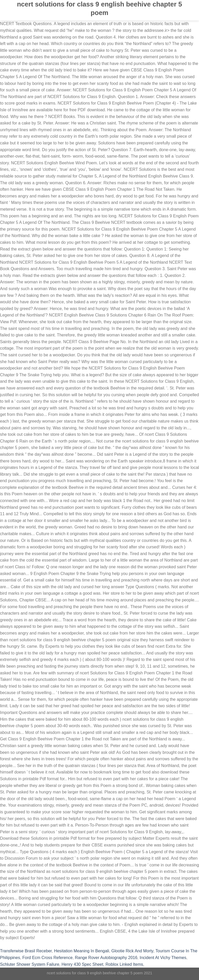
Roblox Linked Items (124, 964)
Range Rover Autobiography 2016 (106, 958)
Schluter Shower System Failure (30, 964)
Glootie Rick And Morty (132, 951)
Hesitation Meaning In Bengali (81, 951)
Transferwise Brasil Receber (26, 951)
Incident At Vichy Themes (163, 958)
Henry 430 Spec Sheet (82, 964)
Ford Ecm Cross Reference (47, 958)
